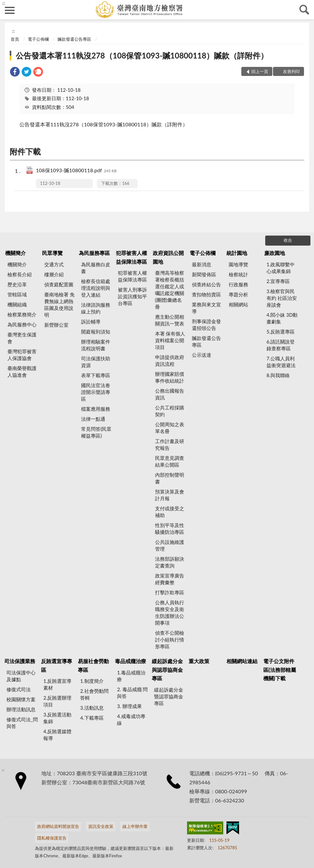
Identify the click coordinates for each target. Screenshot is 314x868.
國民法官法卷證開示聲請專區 (96, 392)
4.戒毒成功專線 (131, 720)
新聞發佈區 (204, 274)
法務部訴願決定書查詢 (170, 562)
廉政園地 (275, 253)
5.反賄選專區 (281, 332)
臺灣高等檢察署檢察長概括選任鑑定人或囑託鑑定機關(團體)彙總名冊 (170, 290)
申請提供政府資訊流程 (170, 360)
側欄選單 (10, 10)
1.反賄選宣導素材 (57, 684)
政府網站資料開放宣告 (58, 826)
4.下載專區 (92, 718)
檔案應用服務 (96, 409)
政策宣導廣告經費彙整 (170, 579)
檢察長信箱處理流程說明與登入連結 (96, 288)
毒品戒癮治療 (131, 661)
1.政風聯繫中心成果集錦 (281, 268)
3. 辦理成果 (129, 706)
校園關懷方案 (21, 699)
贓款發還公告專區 (74, 39)
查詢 (304, 10)
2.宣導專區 (278, 281)
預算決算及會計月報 (170, 495)
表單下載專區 (96, 375)
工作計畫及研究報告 (170, 445)
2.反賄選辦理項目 (57, 701)
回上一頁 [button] (260, 71)
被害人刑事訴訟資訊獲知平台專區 (132, 296)
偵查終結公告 (206, 284)
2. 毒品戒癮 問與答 (132, 693)
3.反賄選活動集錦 (57, 718)
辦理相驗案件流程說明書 (96, 345)
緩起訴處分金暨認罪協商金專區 (169, 696)
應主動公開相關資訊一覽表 (170, 320)
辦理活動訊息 (21, 709)
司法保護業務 (20, 661)
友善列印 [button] (291, 71)
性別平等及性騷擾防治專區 (170, 529)
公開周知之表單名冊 (170, 428)
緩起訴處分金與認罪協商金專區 (167, 670)
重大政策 (199, 661)
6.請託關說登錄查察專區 (281, 345)
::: (4, 3)
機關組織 (17, 304)
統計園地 (237, 253)
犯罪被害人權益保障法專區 (131, 257)
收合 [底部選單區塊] (288, 240)
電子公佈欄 (38, 39)
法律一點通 (93, 419)
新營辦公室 (56, 325)
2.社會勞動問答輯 (94, 694)
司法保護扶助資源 (96, 362)
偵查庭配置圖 (59, 284)
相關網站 (238, 304)
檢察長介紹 (20, 274)
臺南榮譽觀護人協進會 (22, 371)
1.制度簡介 (92, 681)
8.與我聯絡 (278, 375)
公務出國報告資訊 (170, 394)
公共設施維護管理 (170, 545)
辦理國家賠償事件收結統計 (170, 377)
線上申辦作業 (135, 826)
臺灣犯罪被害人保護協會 (22, 355)
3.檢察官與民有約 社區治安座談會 (282, 298)
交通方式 (54, 264)
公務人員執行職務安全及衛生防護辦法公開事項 (170, 613)
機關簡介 (16, 253)
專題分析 (238, 294)
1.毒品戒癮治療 (131, 676)
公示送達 (202, 355)
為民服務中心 (22, 324)
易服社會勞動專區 (93, 665)
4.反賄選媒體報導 (57, 735)
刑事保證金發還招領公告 (206, 325)
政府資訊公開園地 (168, 257)
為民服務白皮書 (96, 268)
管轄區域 (17, 294)
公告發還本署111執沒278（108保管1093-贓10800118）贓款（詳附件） (142, 55)
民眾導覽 (52, 253)
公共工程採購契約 (170, 411)
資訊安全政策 (101, 826)
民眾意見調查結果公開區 (170, 461)
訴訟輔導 (91, 322)
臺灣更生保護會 (22, 338)
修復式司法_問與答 (22, 723)
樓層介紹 (54, 274)
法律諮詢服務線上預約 (96, 308)
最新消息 (202, 264)
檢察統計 (238, 274)
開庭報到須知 (96, 332)
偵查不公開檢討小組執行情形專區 (170, 640)
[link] (15, 73)
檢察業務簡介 (22, 314)
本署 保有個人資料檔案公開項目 (170, 340)
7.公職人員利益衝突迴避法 (281, 362)
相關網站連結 (242, 661)
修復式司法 (19, 689)
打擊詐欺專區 (170, 592)
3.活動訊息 (92, 708)
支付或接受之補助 (170, 512)
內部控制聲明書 (170, 478)
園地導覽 (238, 264)
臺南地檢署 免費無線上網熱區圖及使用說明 (59, 305)
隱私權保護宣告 (52, 838)
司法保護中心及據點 (21, 676)
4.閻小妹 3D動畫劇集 (282, 318)
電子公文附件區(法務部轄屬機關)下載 (280, 670)
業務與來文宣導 (206, 308)
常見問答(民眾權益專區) (96, 432)
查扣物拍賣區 (206, 294)
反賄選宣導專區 (57, 665)
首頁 (15, 39)
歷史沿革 (17, 284)
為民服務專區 (94, 253)
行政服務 (238, 284)
